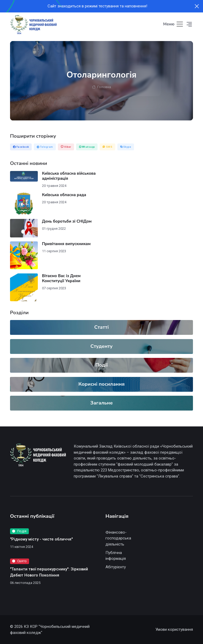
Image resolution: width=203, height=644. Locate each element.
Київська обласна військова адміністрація (69, 176)
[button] (189, 24)
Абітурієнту (116, 567)
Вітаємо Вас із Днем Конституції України (61, 278)
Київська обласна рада (64, 195)
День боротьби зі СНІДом (67, 221)
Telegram (45, 147)
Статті (101, 327)
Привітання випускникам (66, 244)
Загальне (102, 403)
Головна (101, 87)
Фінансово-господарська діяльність (118, 538)
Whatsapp (87, 147)
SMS (108, 147)
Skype (126, 147)
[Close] (197, 6)
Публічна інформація (116, 556)
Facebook (21, 147)
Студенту (101, 346)
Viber (66, 147)
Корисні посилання (102, 384)
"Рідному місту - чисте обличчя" (41, 539)
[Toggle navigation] (173, 24)
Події (101, 365)
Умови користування (174, 629)
